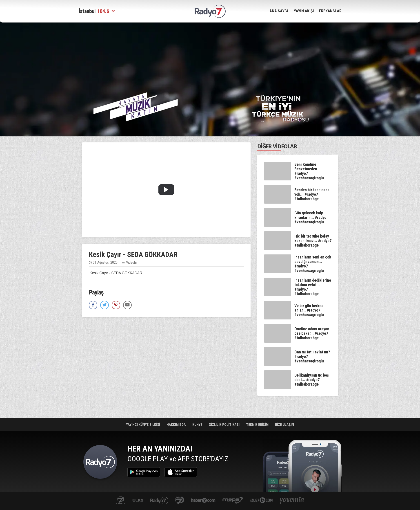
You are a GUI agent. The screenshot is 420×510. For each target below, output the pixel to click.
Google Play (144, 472)
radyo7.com (159, 501)
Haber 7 (203, 501)
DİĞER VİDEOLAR (277, 146)
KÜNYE (198, 425)
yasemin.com (292, 501)
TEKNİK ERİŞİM (258, 425)
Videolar (132, 262)
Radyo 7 (100, 463)
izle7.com (261, 501)
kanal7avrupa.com (180, 501)
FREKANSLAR (330, 11)
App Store (181, 472)
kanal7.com (121, 501)
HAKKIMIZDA (177, 425)
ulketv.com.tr (138, 501)
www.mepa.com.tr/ (233, 501)
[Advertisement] (56, 94)
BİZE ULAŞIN (284, 425)
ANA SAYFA (279, 11)
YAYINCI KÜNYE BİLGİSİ (143, 425)
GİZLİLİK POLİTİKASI (225, 425)
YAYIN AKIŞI (304, 11)
